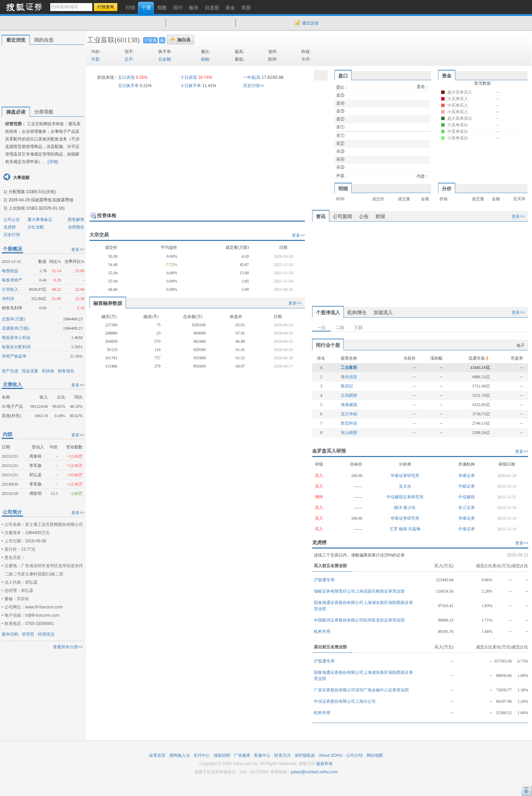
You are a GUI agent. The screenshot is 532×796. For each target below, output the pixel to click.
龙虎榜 (10, 227)
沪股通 (150, 40)
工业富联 (101, 40)
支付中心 (202, 755)
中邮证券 (467, 486)
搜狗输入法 (180, 755)
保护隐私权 (305, 755)
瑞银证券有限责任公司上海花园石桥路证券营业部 (359, 591)
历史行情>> (254, 86)
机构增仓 (357, 312)
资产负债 (10, 371)
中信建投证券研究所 (405, 497)
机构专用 (322, 632)
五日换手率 (128, 86)
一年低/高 (252, 77)
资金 (447, 76)
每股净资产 (12, 280)
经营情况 (46, 634)
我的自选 (44, 40)
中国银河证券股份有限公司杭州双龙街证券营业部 (359, 620)
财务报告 (66, 371)
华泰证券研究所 (405, 476)
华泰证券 (467, 476)
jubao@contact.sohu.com (315, 772)
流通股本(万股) (15, 328)
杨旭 (403, 529)
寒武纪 (347, 386)
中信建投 (467, 497)
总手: (129, 59)
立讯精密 (349, 395)
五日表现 (126, 77)
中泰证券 (467, 529)
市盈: (96, 59)
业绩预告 (76, 227)
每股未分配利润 (16, 347)
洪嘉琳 (414, 529)
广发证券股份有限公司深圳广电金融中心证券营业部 (361, 690)
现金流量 (30, 371)
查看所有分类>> (68, 647)
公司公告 (12, 220)
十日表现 (189, 77)
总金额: (165, 59)
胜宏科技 (349, 423)
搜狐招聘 (222, 755)
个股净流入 (328, 312)
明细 (343, 189)
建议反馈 (310, 23)
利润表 (48, 371)
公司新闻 (342, 216)
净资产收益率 (14, 356)
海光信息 (349, 377)
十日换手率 (191, 86)
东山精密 (349, 433)
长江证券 (467, 508)
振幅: (206, 59)
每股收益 (10, 271)
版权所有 (324, 764)
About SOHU (331, 755)
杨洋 (399, 508)
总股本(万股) (13, 319)
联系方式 (283, 755)
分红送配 (36, 227)
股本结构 (10, 634)
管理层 (28, 634)
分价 (447, 189)
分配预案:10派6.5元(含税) (32, 192)
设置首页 (157, 755)
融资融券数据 (108, 303)
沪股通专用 (324, 580)
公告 (364, 216)
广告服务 (242, 755)
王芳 (394, 529)
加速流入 (383, 312)
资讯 (321, 216)
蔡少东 (409, 508)
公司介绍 (354, 755)
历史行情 (12, 235)
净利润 (8, 299)
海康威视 (349, 405)
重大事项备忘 (40, 220)
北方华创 (349, 414)
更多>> (78, 250)
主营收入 (10, 289)
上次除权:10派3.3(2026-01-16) (37, 208)
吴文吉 (405, 486)
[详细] (53, 162)
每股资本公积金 (16, 338)
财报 (380, 216)
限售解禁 (76, 220)
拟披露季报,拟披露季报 (52, 200)
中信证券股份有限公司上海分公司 (345, 701)
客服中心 (262, 755)
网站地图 (375, 755)
